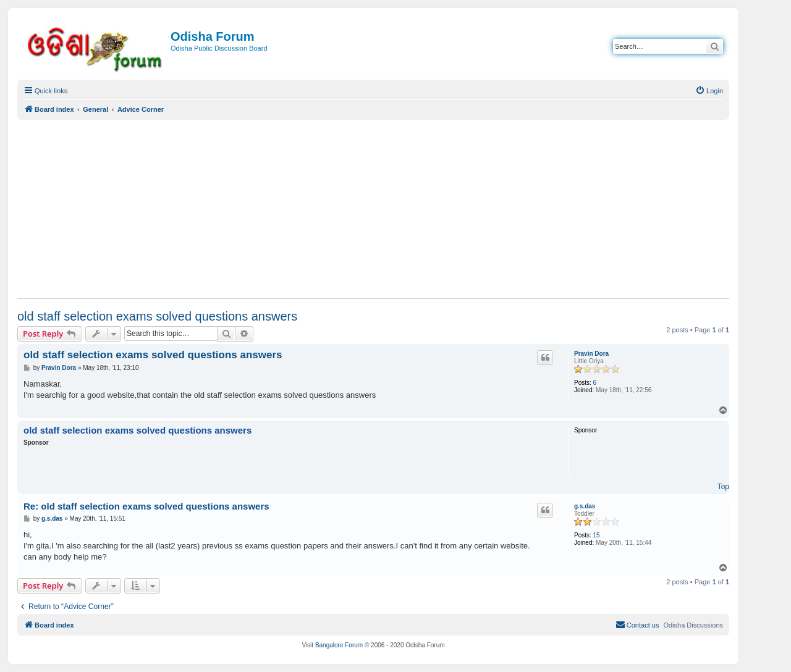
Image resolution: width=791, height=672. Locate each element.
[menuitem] (709, 91)
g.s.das (585, 506)
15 (597, 535)
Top (723, 487)
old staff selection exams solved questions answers (157, 316)
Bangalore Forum (339, 645)
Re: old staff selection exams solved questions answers (146, 506)
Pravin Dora (591, 354)
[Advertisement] (373, 209)
